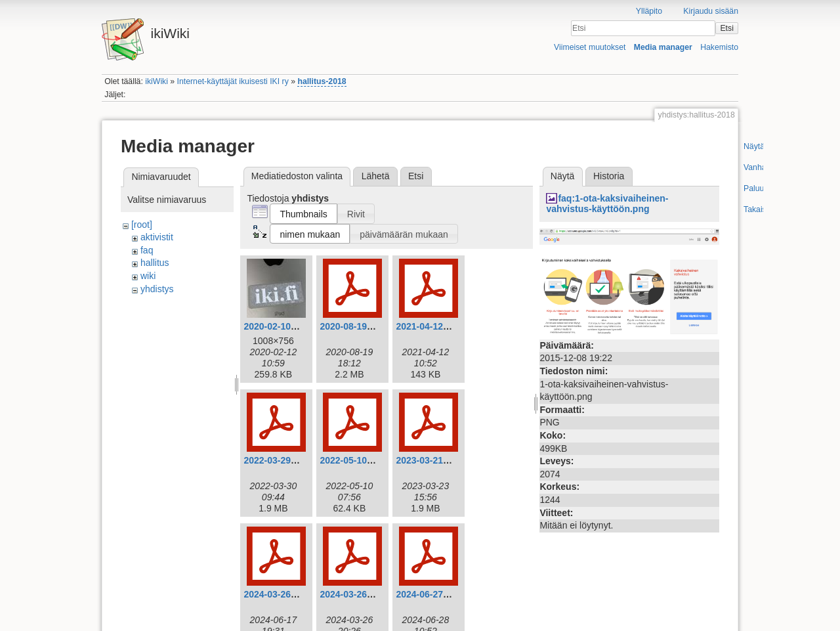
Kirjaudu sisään (711, 11)
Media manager (663, 47)
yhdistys (157, 289)
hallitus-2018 (322, 81)
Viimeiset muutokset (590, 47)
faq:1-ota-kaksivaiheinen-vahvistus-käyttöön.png (607, 204)
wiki (148, 276)
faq (147, 250)
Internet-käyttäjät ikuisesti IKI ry (233, 81)
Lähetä (376, 176)
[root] (142, 225)
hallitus (155, 263)
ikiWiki (157, 81)
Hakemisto (719, 47)
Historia (609, 176)
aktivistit (157, 237)
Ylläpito (649, 11)
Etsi (726, 28)
